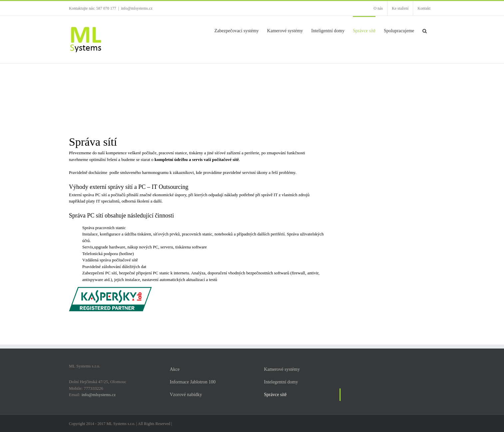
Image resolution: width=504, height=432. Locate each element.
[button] (425, 30)
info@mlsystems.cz (137, 8)
